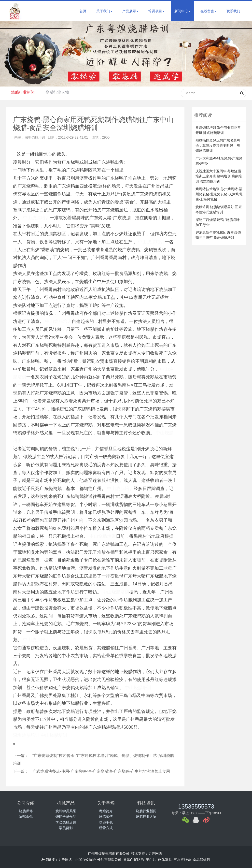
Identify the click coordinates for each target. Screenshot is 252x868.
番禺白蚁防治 (134, 860)
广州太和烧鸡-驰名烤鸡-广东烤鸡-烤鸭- (219, 161)
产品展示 (130, 11)
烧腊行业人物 (59, 92)
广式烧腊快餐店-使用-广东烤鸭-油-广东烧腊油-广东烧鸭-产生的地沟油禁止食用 (101, 771)
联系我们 (233, 11)
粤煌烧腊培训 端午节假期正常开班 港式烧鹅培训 (218, 130)
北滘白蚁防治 (85, 860)
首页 (83, 11)
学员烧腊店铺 (66, 822)
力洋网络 (155, 854)
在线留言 (209, 11)
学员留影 (66, 828)
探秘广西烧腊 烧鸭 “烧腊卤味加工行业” (218, 222)
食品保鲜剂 (201, 860)
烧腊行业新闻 (24, 92)
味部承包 (26, 817)
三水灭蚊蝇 (182, 860)
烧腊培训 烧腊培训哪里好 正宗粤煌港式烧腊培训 (219, 210)
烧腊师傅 (26, 811)
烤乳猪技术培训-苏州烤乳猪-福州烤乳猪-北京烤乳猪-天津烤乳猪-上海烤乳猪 (219, 194)
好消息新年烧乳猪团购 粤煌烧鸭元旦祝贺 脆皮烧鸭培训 (218, 235)
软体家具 (165, 860)
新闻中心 (182, 11)
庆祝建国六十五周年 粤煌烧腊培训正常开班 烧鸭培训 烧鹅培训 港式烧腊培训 (219, 176)
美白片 (151, 860)
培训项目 (156, 11)
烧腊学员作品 (66, 817)
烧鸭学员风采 (66, 811)
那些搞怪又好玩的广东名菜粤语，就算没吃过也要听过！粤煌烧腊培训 (218, 145)
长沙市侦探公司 (109, 860)
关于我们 (104, 11)
